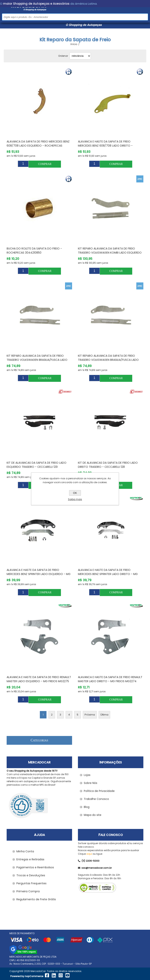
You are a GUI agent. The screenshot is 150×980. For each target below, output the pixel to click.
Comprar (45, 164)
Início (74, 44)
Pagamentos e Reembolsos (35, 867)
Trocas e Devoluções (31, 875)
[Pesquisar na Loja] (75, 17)
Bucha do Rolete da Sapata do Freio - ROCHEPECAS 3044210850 (34, 251)
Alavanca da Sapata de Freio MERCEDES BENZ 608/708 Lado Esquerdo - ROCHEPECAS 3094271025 (38, 146)
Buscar (145, 17)
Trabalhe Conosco (96, 799)
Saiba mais (75, 499)
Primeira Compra (28, 891)
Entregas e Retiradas (30, 859)
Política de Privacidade (99, 791)
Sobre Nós (91, 783)
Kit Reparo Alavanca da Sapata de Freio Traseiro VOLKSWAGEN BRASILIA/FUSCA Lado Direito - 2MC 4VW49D (108, 360)
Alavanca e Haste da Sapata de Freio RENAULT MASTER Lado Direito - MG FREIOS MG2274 (110, 679)
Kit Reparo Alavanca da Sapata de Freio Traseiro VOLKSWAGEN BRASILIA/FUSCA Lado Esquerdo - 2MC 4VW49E (37, 360)
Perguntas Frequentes (31, 883)
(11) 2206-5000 (89, 861)
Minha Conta (25, 851)
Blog (87, 807)
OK (75, 493)
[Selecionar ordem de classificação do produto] (80, 56)
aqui (89, 854)
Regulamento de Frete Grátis (36, 899)
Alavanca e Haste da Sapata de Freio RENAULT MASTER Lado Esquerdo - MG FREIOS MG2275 (39, 679)
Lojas (87, 775)
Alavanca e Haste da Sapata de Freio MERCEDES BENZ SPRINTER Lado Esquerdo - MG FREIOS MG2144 (39, 574)
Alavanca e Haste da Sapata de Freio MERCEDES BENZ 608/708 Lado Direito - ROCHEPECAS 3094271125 (105, 146)
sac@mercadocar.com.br (95, 868)
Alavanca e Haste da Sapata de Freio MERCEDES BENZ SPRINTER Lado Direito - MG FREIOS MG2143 (108, 574)
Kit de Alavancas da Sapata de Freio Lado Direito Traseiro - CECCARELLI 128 (108, 465)
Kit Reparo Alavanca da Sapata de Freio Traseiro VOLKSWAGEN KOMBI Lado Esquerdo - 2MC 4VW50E (110, 253)
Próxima (90, 715)
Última (104, 715)
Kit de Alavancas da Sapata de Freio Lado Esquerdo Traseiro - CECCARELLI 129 (37, 465)
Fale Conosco (111, 835)
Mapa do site (93, 815)
